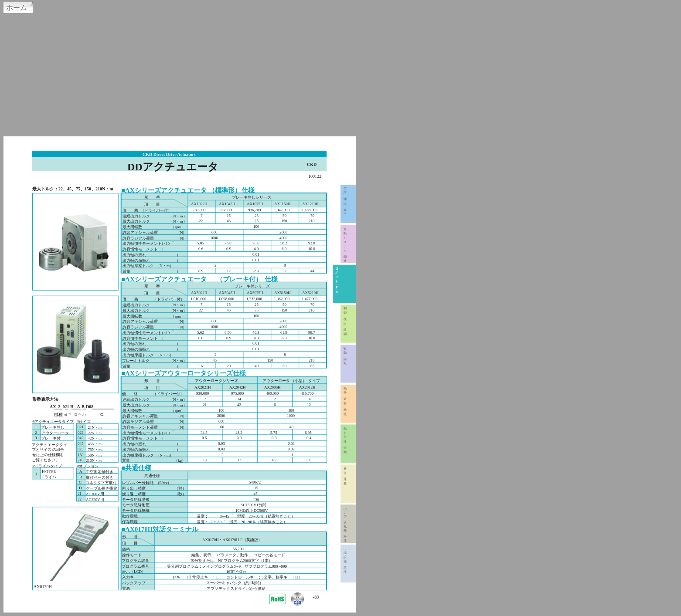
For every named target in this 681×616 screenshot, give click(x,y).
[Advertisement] (340, 74)
